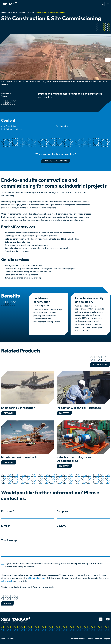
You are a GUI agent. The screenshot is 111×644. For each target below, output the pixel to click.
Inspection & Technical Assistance (79, 408)
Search (103, 4)
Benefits (64, 126)
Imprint (107, 639)
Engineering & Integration (18, 408)
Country (61, 526)
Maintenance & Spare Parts (19, 457)
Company (62, 511)
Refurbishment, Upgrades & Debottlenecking (75, 459)
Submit (7, 603)
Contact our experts (56, 161)
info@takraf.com (38, 578)
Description (11, 126)
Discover (9, 413)
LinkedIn (101, 619)
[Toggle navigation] (108, 4)
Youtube (108, 619)
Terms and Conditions (77, 639)
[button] (108, 60)
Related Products (14, 129)
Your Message (9, 540)
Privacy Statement (95, 639)
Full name (8, 511)
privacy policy (7, 581)
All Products (99, 364)
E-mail (6, 526)
